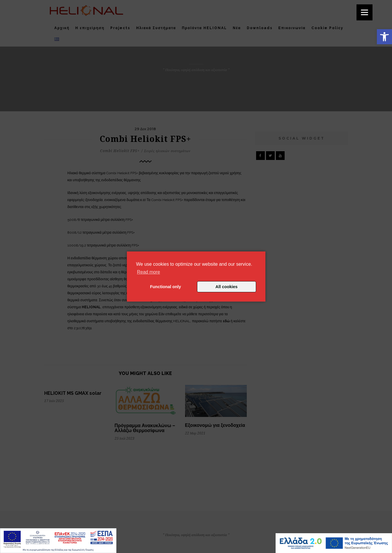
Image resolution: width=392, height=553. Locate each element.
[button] (384, 37)
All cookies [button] (226, 287)
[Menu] (364, 12)
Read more (149, 272)
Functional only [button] (166, 287)
